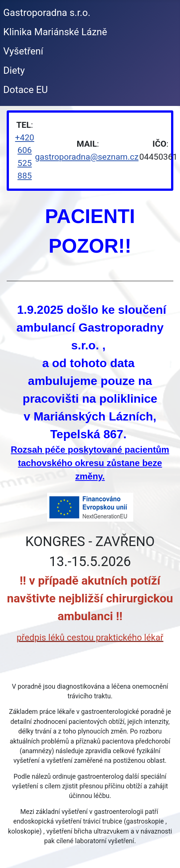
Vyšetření (23, 51)
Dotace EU (26, 90)
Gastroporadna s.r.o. (47, 13)
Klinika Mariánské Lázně (55, 32)
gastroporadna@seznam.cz (87, 157)
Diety (14, 70)
